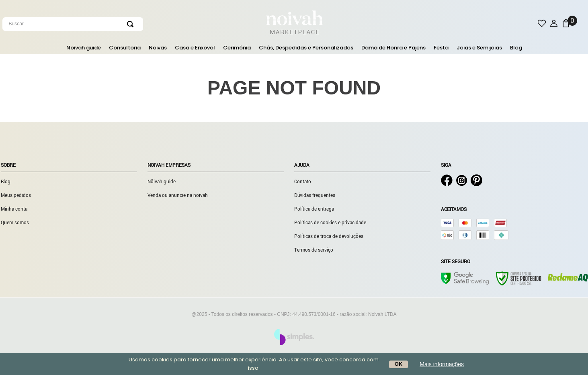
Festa (441, 48)
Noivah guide (84, 48)
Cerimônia (237, 48)
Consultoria (125, 48)
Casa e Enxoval (195, 48)
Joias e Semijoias (479, 48)
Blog (516, 48)
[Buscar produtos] (132, 24)
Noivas (158, 48)
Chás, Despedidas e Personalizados (306, 48)
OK (399, 364)
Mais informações (442, 364)
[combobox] (100, 24)
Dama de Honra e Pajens (393, 48)
